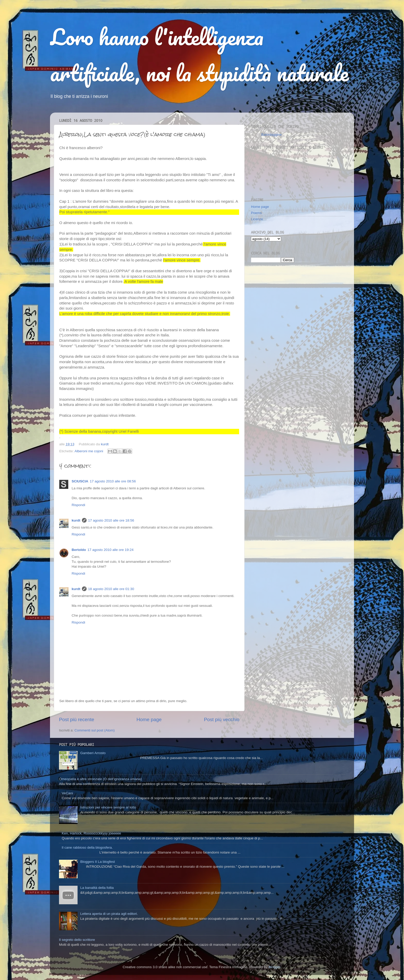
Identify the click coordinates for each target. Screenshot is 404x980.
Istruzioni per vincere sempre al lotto (108, 807)
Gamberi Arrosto (93, 753)
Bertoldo (79, 550)
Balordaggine (272, 135)
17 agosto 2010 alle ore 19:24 (111, 550)
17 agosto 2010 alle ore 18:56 (111, 520)
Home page (149, 719)
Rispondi (78, 505)
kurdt (76, 520)
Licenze (257, 219)
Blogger (274, 967)
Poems (256, 213)
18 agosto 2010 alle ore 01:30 (111, 589)
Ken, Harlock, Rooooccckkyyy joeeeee (91, 833)
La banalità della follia (97, 888)
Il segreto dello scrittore (77, 940)
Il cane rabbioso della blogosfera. (87, 847)
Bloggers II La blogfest (97, 862)
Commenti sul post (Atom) (95, 730)
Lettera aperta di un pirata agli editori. (109, 914)
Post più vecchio (222, 719)
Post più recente (77, 719)
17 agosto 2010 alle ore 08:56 (113, 481)
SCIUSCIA (80, 481)
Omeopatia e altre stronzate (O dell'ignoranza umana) (100, 779)
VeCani (67, 793)
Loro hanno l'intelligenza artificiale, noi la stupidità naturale (199, 55)
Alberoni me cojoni (89, 451)
